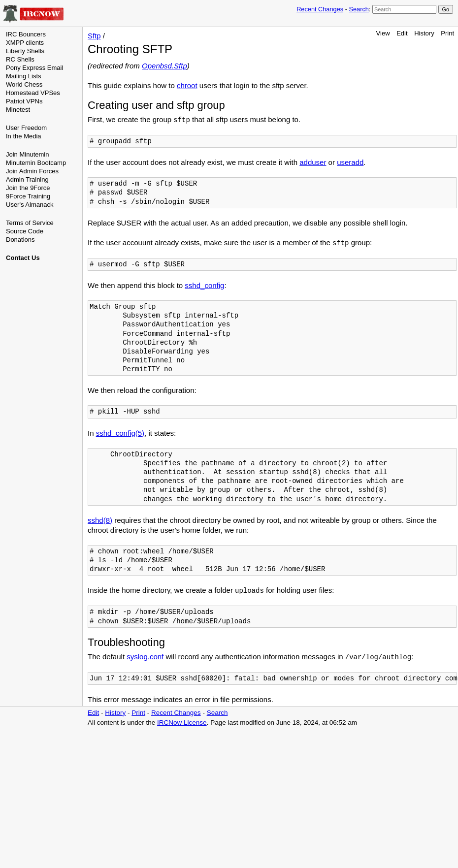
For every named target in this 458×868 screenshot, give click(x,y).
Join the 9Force (28, 188)
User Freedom (26, 128)
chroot (187, 85)
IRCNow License (182, 723)
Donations (20, 240)
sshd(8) (100, 520)
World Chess (24, 84)
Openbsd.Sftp (164, 66)
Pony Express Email (34, 68)
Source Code (25, 231)
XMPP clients (25, 43)
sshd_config (204, 285)
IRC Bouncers (26, 34)
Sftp (94, 36)
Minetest (18, 110)
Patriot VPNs (24, 101)
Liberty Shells (25, 51)
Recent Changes (320, 9)
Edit (402, 33)
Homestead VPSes (33, 93)
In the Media (24, 136)
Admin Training (27, 179)
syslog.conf (145, 657)
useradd (350, 162)
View (383, 33)
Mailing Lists (24, 76)
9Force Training (28, 196)
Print (447, 33)
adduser (313, 162)
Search (359, 9)
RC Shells (20, 59)
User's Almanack (30, 205)
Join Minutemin (27, 154)
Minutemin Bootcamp (36, 163)
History (424, 33)
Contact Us (23, 258)
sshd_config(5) (120, 433)
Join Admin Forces (32, 171)
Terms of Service (30, 223)
